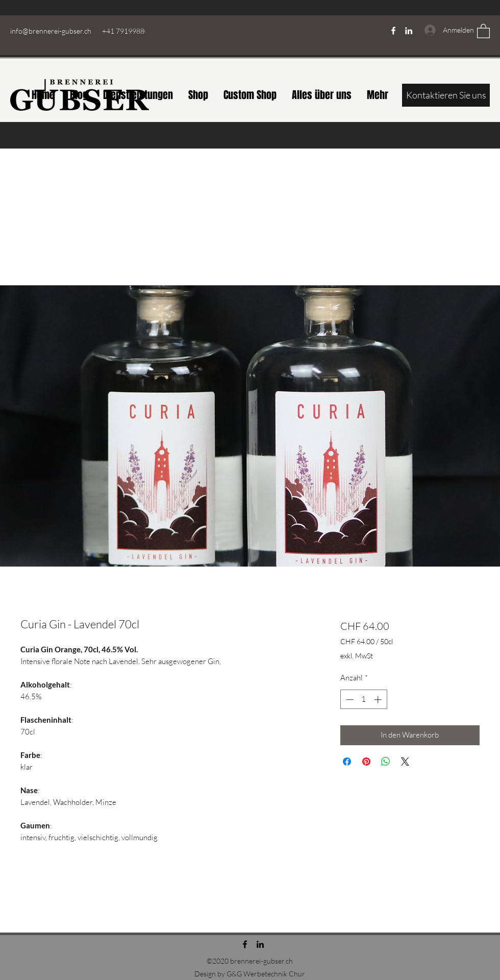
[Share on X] (405, 762)
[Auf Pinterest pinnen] (366, 762)
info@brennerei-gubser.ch (51, 31)
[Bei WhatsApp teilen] (386, 762)
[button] (483, 31)
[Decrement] (349, 700)
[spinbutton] (364, 700)
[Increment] (379, 700)
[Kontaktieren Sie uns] (446, 95)
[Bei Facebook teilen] (347, 762)
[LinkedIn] (409, 31)
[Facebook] (393, 31)
